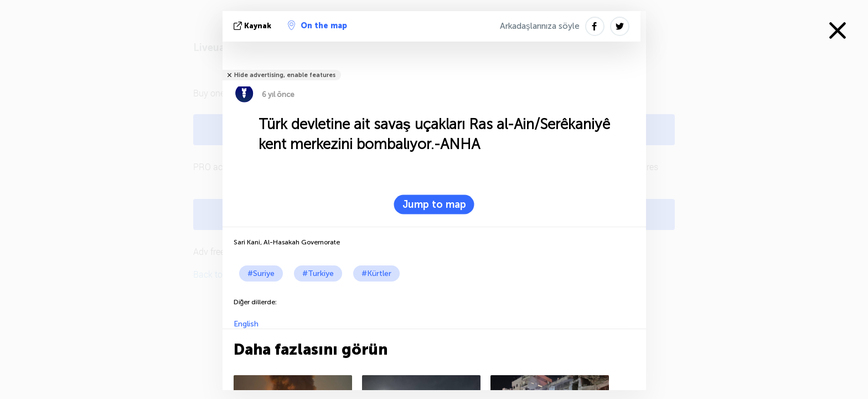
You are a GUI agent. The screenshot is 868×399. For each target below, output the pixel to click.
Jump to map (434, 204)
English (246, 324)
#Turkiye (318, 273)
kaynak (254, 26)
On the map (317, 25)
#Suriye (261, 273)
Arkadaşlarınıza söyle (540, 26)
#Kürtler (376, 273)
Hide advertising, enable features (285, 75)
